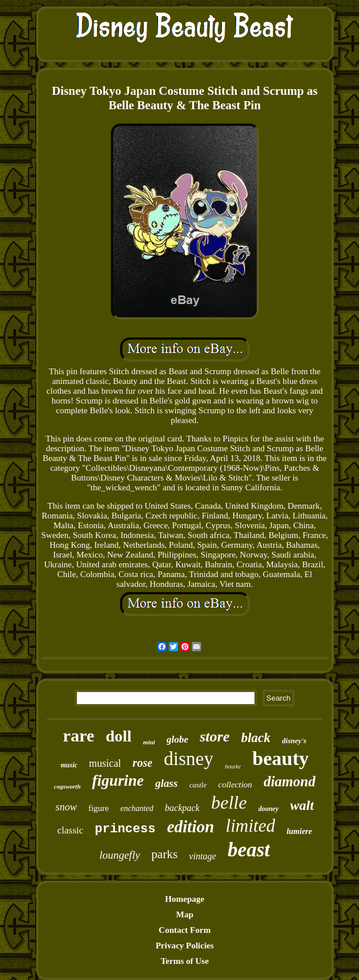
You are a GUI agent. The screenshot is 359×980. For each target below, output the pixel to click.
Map (185, 914)
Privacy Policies (185, 946)
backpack (182, 808)
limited (250, 826)
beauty (280, 758)
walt (302, 805)
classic (70, 830)
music (69, 765)
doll (119, 736)
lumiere (299, 831)
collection (235, 785)
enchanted (137, 808)
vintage (202, 856)
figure (99, 808)
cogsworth (67, 786)
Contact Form (184, 930)
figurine (118, 781)
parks (165, 854)
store (215, 737)
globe (177, 739)
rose (142, 763)
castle (198, 785)
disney (188, 759)
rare (79, 735)
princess (125, 829)
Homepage (184, 899)
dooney (269, 809)
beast (249, 850)
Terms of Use (185, 961)
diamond (289, 781)
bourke (233, 766)
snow (66, 807)
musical (105, 763)
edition (191, 827)
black (256, 738)
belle (229, 802)
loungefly (120, 855)
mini (149, 742)
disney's (294, 741)
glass (166, 783)
